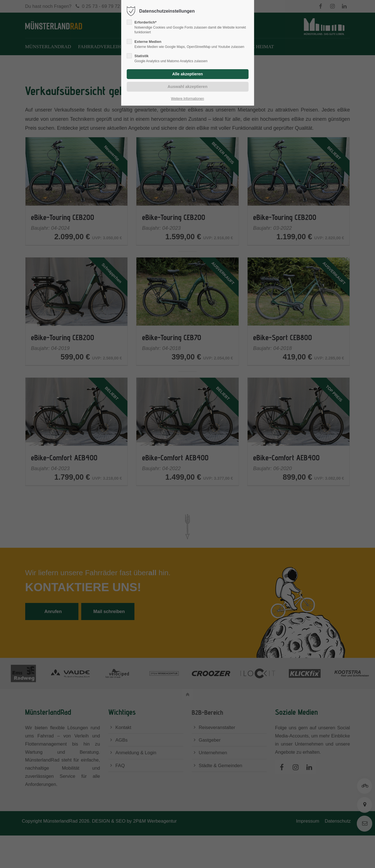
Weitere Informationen (188, 99)
